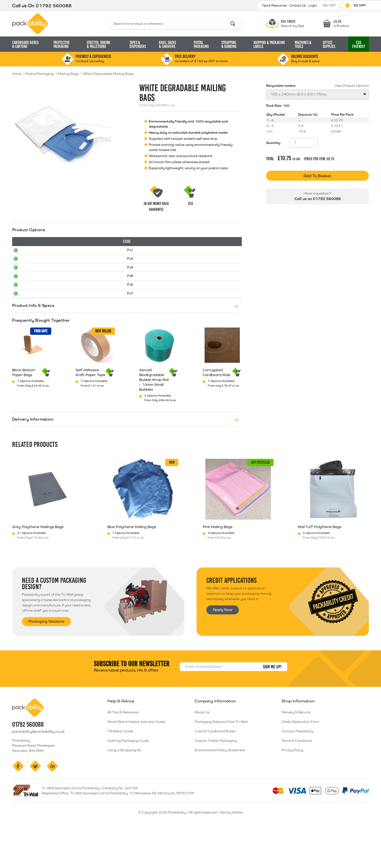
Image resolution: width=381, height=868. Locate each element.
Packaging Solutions (48, 659)
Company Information (215, 739)
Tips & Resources (274, 5)
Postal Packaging (40, 74)
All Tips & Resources (123, 751)
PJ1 (21, 261)
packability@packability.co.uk (38, 770)
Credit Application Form (300, 760)
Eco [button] (359, 44)
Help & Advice (121, 739)
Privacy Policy (292, 788)
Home (17, 74)
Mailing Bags (68, 74)
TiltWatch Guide (120, 770)
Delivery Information (33, 457)
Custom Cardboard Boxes (215, 770)
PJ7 (21, 328)
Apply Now (223, 647)
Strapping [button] (229, 44)
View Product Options (352, 86)
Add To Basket (317, 176)
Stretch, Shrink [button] (99, 44)
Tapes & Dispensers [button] (138, 44)
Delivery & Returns (296, 751)
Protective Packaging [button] (62, 44)
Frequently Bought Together (41, 358)
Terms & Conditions (297, 779)
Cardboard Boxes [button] (25, 44)
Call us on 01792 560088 (318, 195)
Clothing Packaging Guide (128, 779)
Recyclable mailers (281, 86)
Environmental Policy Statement (220, 788)
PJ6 (21, 301)
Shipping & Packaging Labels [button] (269, 44)
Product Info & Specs (33, 343)
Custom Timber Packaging (216, 779)
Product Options (29, 230)
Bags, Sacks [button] (167, 44)
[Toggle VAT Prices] (345, 6)
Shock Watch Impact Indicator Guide (136, 760)
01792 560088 (54, 6)
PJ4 (21, 288)
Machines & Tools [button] (303, 44)
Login (313, 5)
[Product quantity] (304, 143)
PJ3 (21, 275)
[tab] (127, 286)
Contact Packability (297, 770)
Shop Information (298, 739)
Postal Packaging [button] (201, 44)
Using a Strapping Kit (124, 788)
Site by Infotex (231, 851)
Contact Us (298, 5)
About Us (202, 751)
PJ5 (21, 315)
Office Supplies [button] (329, 44)
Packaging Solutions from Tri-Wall (221, 760)
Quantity (273, 143)
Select (223, 261)
